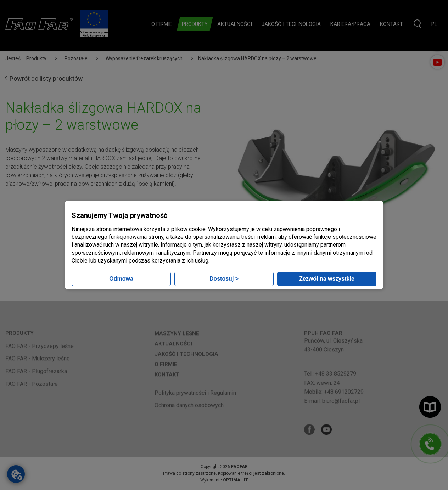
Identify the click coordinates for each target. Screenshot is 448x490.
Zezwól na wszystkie (327, 279)
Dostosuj (224, 279)
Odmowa (121, 279)
